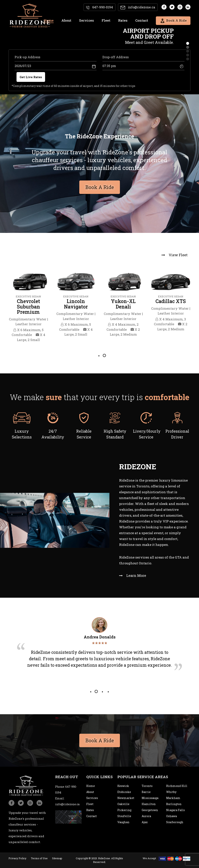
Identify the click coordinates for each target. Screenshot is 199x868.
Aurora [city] (146, 816)
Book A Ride (100, 739)
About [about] (66, 20)
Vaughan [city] (123, 822)
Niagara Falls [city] (175, 810)
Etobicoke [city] (124, 792)
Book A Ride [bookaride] (173, 20)
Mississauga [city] (150, 798)
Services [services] (86, 20)
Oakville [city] (123, 804)
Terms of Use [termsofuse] (39, 858)
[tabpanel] (28, 308)
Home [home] (49, 20)
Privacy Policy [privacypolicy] (17, 858)
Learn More (133, 575)
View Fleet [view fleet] (175, 255)
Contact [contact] (142, 20)
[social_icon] (11, 803)
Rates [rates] (123, 20)
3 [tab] (102, 691)
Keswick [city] (123, 786)
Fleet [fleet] (106, 20)
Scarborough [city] (175, 822)
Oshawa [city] (172, 816)
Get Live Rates (31, 77)
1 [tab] (99, 355)
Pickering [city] (124, 810)
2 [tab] (104, 355)
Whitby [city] (171, 792)
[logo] (30, 16)
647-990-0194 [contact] (99, 7)
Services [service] (92, 798)
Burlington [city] (174, 804)
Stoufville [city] (124, 816)
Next (196, 308)
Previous (3, 308)
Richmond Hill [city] (177, 786)
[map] (68, 817)
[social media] (164, 7)
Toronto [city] (147, 786)
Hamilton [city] (149, 804)
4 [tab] (108, 691)
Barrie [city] (146, 792)
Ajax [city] (145, 822)
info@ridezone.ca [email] (138, 7)
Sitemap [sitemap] (57, 858)
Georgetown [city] (150, 810)
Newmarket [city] (126, 798)
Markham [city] (173, 798)
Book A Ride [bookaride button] (100, 186)
